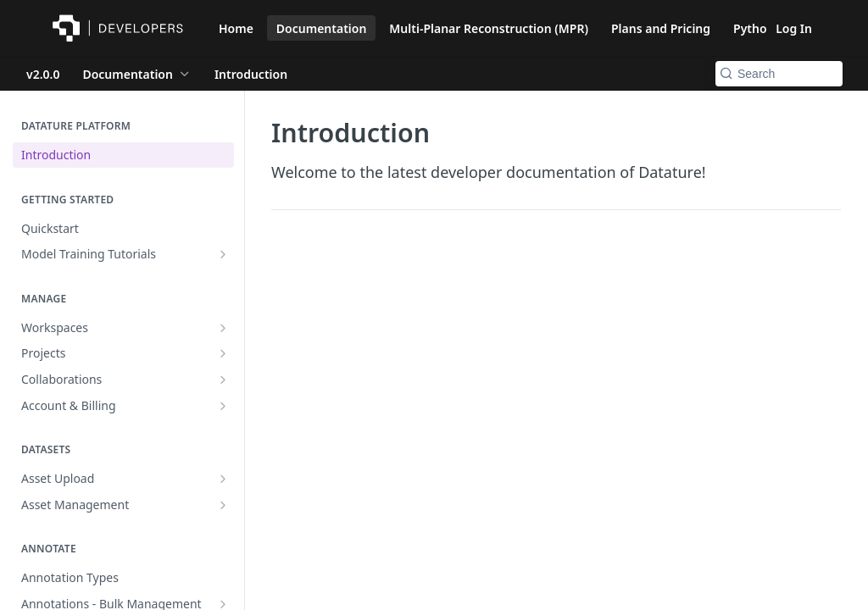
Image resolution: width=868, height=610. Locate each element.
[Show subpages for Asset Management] (223, 505)
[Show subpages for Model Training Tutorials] (223, 254)
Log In (794, 28)
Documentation (322, 28)
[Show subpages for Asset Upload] (223, 479)
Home (236, 28)
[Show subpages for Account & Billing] (223, 406)
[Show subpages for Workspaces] (223, 328)
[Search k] (779, 74)
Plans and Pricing (661, 28)
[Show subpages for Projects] (223, 353)
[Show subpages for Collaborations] (223, 380)
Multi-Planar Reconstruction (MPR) (489, 28)
